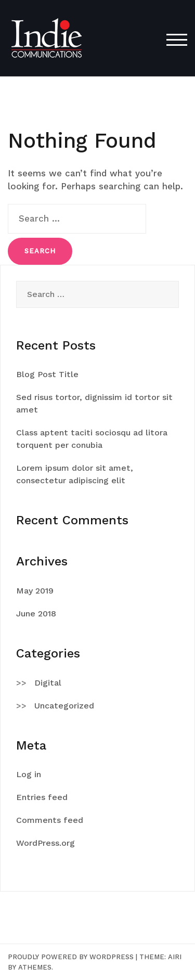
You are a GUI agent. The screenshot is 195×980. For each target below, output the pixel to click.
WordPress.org (45, 843)
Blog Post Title (47, 374)
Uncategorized (64, 706)
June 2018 (36, 614)
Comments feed (50, 820)
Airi (175, 957)
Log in (29, 774)
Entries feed (42, 797)
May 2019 (35, 591)
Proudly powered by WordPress (71, 957)
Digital (48, 683)
